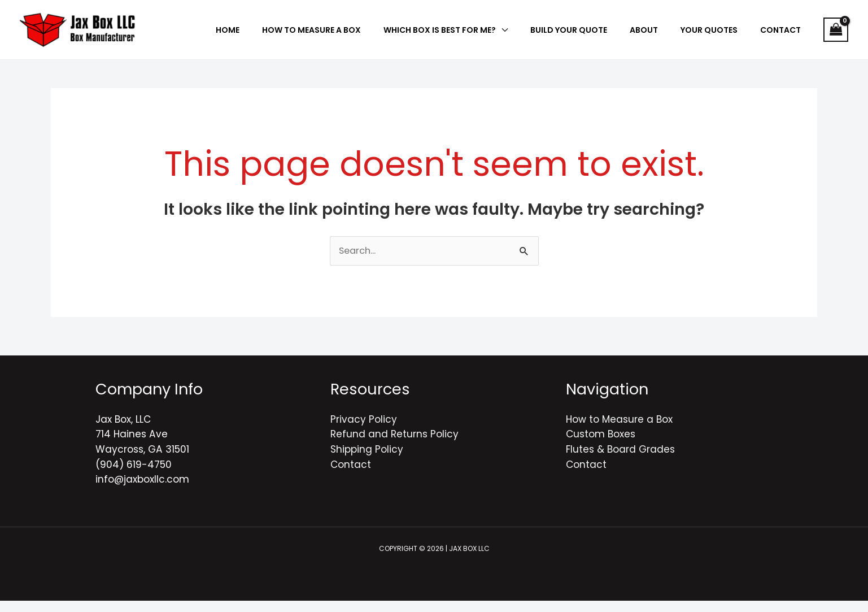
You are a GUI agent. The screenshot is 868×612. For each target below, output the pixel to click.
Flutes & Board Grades (620, 461)
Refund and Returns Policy (394, 445)
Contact (351, 476)
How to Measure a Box (619, 431)
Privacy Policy (364, 431)
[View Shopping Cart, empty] (836, 35)
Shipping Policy (367, 461)
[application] (553, 35)
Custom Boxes (601, 445)
